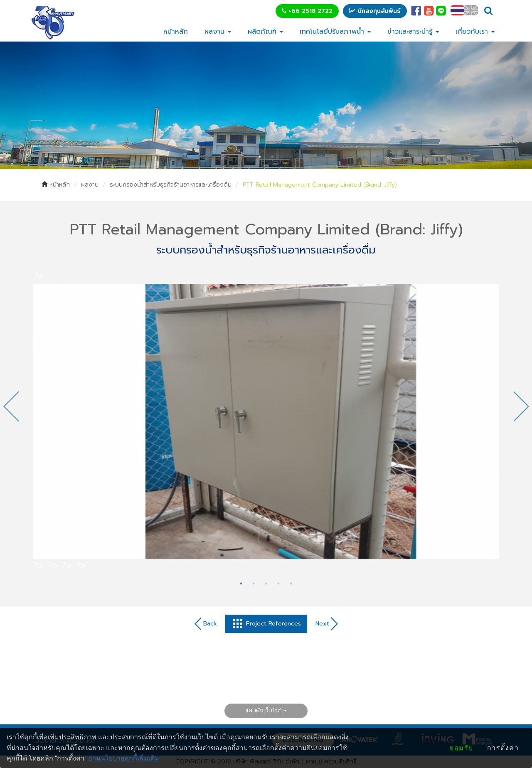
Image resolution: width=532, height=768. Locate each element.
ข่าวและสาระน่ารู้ (413, 32)
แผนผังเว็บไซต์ (264, 710)
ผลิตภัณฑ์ (265, 32)
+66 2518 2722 (307, 11)
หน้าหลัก (176, 32)
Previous (11, 406)
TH (457, 10)
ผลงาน (218, 32)
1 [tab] (260, 157)
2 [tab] (272, 157)
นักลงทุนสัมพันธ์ (375, 11)
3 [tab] (266, 583)
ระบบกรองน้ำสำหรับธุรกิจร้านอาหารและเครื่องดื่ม (171, 185)
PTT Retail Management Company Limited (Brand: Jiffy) (320, 185)
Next (521, 406)
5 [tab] (291, 583)
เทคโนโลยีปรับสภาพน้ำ (335, 32)
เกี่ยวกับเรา (475, 32)
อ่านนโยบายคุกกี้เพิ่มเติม (124, 758)
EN (471, 10)
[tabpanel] (266, 105)
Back (206, 624)
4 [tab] (278, 583)
